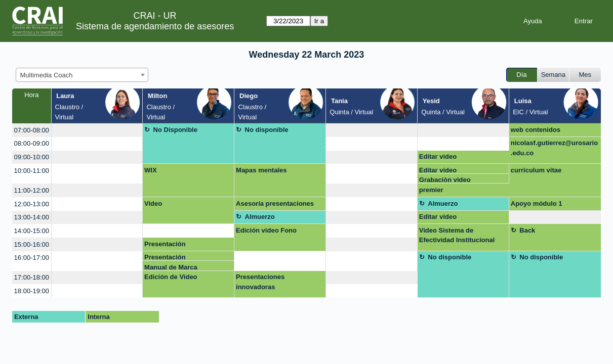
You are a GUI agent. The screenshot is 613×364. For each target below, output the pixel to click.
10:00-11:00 (32, 171)
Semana (553, 75)
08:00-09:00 (32, 143)
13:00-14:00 (32, 217)
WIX (151, 170)
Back (527, 230)
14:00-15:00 (32, 231)
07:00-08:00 (32, 130)
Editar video (438, 156)
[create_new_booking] (97, 130)
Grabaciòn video (445, 180)
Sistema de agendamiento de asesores (155, 26)
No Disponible (175, 130)
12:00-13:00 (32, 204)
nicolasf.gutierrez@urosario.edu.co (554, 148)
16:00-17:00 (32, 258)
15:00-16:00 (32, 244)
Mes (585, 75)
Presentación (165, 244)
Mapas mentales (261, 170)
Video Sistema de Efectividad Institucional (457, 235)
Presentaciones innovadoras (260, 282)
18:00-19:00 (32, 291)
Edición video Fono (266, 230)
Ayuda (533, 21)
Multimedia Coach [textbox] (47, 75)
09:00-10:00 (32, 157)
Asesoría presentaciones (275, 203)
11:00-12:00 (32, 190)
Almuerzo (443, 203)
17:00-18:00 (32, 277)
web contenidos (536, 130)
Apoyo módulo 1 (537, 203)
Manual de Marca (171, 267)
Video (153, 203)
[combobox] (82, 75)
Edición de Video (171, 277)
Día (521, 75)
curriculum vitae (536, 170)
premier (431, 190)
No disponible (267, 130)
